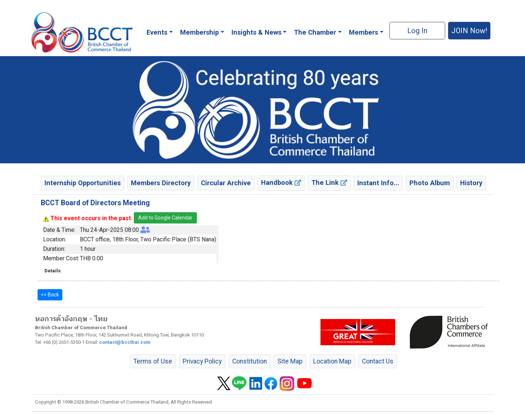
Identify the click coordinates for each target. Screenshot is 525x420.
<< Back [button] (50, 295)
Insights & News (256, 32)
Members (363, 32)
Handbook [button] (281, 182)
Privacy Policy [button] (202, 361)
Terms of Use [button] (153, 361)
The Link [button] (329, 182)
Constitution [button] (250, 361)
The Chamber (315, 32)
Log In (417, 31)
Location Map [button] (332, 361)
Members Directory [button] (161, 183)
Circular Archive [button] (226, 183)
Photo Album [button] (430, 183)
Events (157, 32)
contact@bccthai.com (125, 342)
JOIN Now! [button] (469, 31)
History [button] (471, 183)
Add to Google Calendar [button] (165, 218)
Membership (199, 32)
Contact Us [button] (378, 361)
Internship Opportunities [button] (83, 183)
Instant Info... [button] (378, 183)
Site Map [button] (290, 361)
